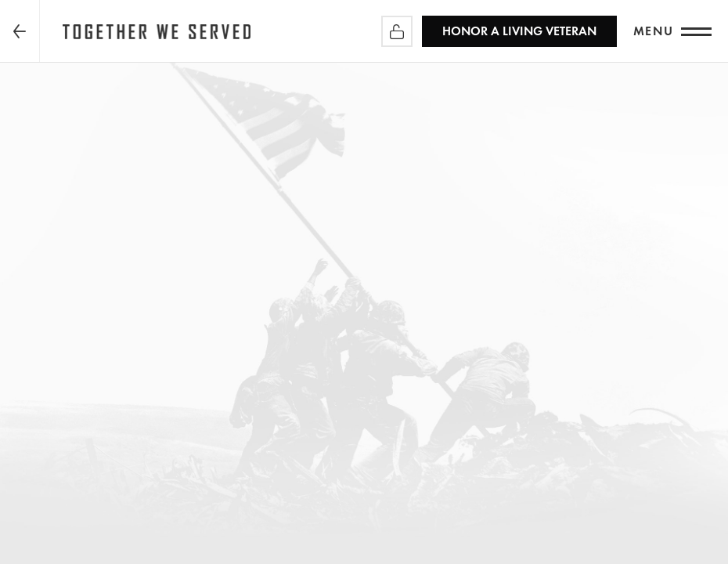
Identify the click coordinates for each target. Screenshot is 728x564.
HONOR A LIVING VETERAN (519, 31)
